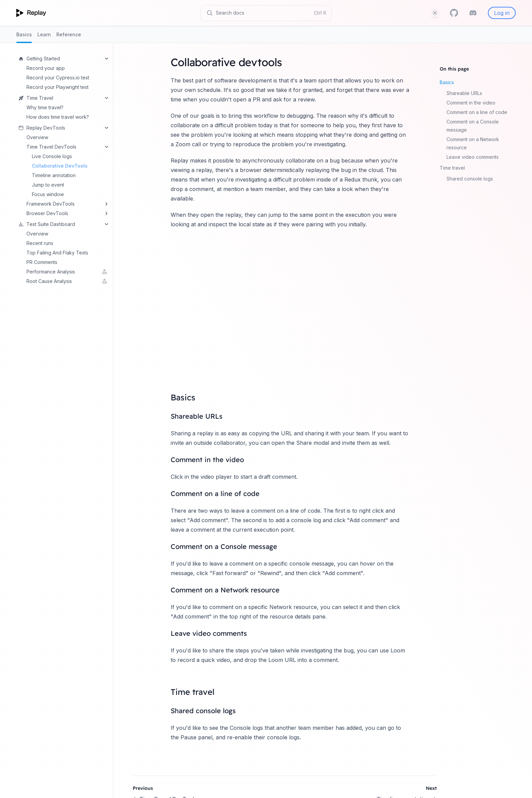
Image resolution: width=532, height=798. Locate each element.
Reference (69, 34)
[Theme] (435, 13)
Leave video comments (473, 157)
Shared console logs (470, 179)
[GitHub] (454, 13)
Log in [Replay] (502, 13)
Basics (24, 37)
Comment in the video (471, 103)
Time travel (452, 168)
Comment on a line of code (477, 112)
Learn (44, 34)
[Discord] (473, 13)
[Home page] (31, 13)
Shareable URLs (464, 93)
